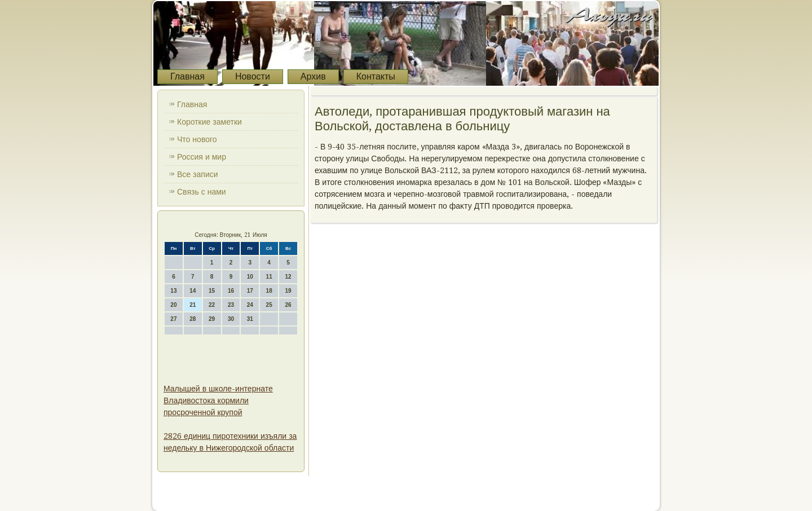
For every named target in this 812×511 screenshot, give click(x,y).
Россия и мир (202, 157)
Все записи (198, 174)
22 (212, 305)
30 (231, 319)
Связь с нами (202, 192)
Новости (253, 76)
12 (288, 277)
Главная (187, 76)
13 (173, 291)
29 (212, 319)
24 (250, 305)
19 (288, 291)
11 (269, 277)
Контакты (376, 76)
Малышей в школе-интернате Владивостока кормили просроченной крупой (218, 400)
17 (250, 291)
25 (269, 305)
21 (193, 305)
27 (173, 319)
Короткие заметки (209, 122)
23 (231, 305)
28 (193, 319)
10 (250, 277)
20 (173, 305)
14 (193, 291)
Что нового (197, 139)
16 (231, 291)
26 (288, 305)
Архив (313, 76)
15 (212, 291)
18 (269, 291)
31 (250, 319)
